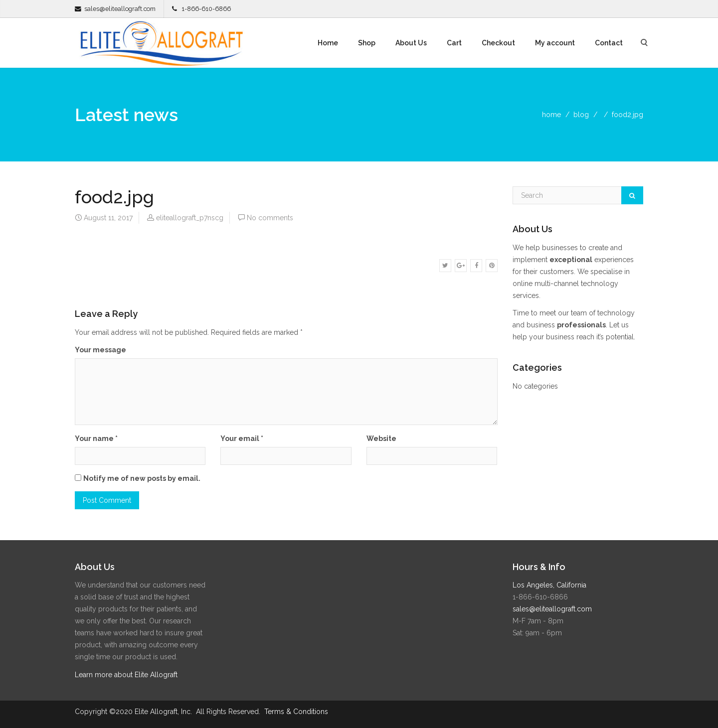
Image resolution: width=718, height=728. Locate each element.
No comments (270, 218)
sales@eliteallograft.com (120, 9)
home (551, 115)
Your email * (242, 438)
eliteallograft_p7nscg (190, 218)
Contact (609, 43)
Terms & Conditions (296, 712)
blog (581, 115)
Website (381, 438)
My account (555, 43)
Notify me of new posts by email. (142, 478)
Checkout (498, 43)
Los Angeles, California (549, 585)
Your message (100, 350)
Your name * (96, 438)
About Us (411, 43)
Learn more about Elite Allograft (126, 675)
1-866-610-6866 (206, 9)
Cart (454, 43)
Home (328, 43)
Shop (367, 43)
